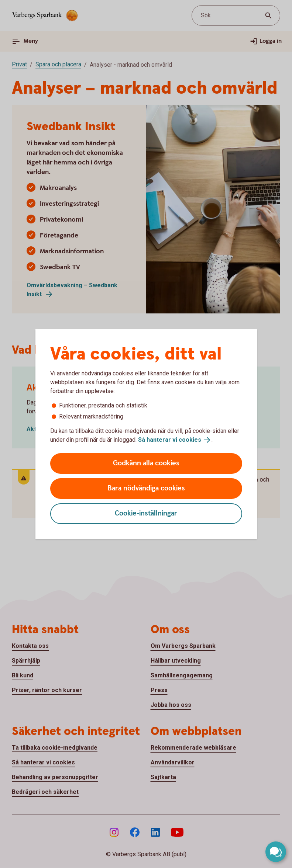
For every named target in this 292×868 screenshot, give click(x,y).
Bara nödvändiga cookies (146, 488)
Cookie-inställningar (146, 513)
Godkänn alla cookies (146, 463)
